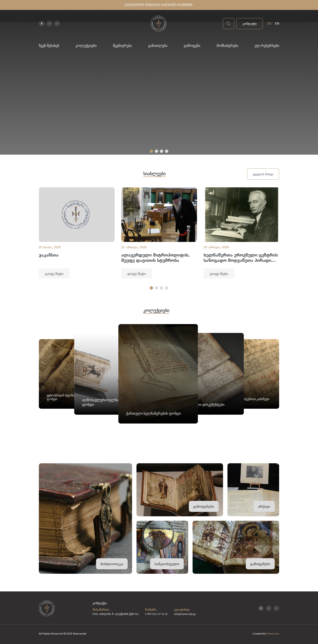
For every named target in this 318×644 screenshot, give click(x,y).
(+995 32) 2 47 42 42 (156, 614)
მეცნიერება (122, 46)
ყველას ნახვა (263, 174)
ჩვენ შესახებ (49, 46)
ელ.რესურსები (267, 46)
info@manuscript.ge (185, 614)
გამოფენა (192, 46)
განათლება (158, 46)
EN (277, 23)
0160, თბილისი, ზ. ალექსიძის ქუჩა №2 (116, 614)
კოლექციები (86, 46)
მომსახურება (227, 46)
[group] (77, 233)
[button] (151, 151)
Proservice (273, 634)
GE (269, 23)
